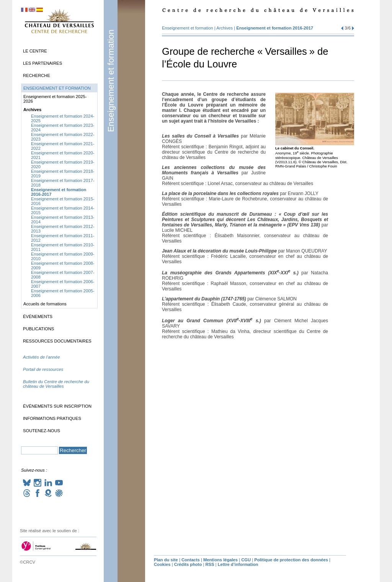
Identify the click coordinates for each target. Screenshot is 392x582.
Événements (38, 316)
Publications (38, 329)
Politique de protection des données (291, 560)
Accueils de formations (45, 304)
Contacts (191, 560)
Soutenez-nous (42, 431)
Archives (225, 28)
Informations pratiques (52, 418)
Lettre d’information (238, 564)
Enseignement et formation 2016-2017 (275, 28)
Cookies (162, 564)
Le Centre (35, 51)
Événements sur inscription (57, 406)
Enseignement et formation (111, 81)
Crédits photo (188, 564)
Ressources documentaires (57, 341)
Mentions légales (220, 560)
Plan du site (166, 560)
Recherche (37, 75)
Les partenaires (42, 63)
